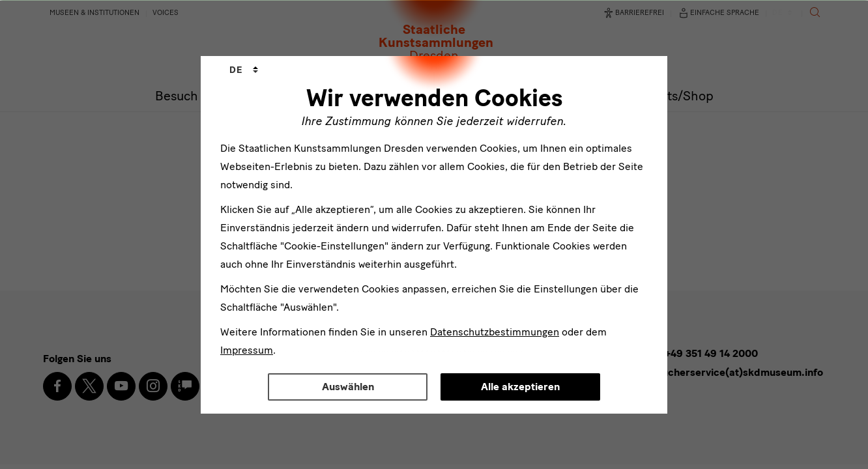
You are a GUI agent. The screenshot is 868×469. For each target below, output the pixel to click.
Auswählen (348, 387)
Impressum (247, 350)
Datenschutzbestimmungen (495, 332)
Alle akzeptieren (520, 387)
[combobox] (244, 70)
